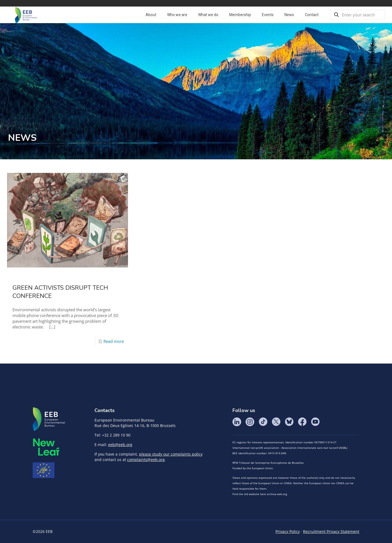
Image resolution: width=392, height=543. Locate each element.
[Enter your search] (358, 15)
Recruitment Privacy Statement (331, 531)
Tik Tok (263, 422)
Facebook (302, 422)
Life (44, 470)
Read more (114, 341)
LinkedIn (237, 422)
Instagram (250, 422)
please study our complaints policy (171, 454)
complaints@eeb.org (146, 460)
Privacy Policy (288, 531)
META (46, 447)
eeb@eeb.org (120, 445)
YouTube (315, 422)
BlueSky (289, 422)
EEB (49, 419)
